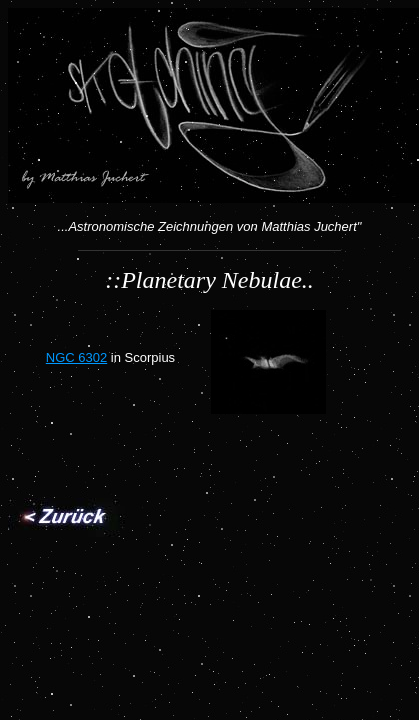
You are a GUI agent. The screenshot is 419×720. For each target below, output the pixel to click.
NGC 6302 (76, 357)
